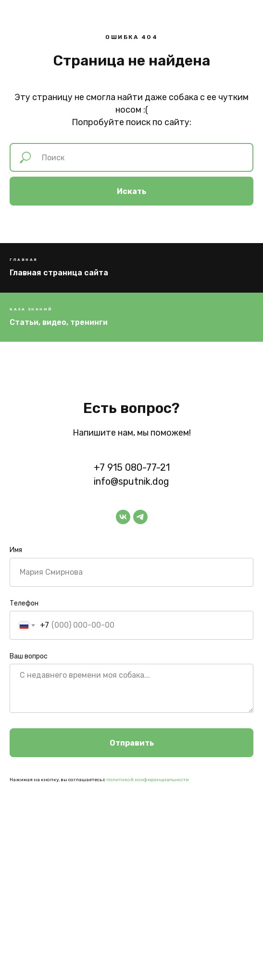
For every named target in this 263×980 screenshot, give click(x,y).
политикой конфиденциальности (148, 780)
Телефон (24, 603)
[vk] (123, 517)
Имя (16, 550)
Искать (131, 191)
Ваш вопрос (29, 656)
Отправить (132, 743)
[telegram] (140, 517)
